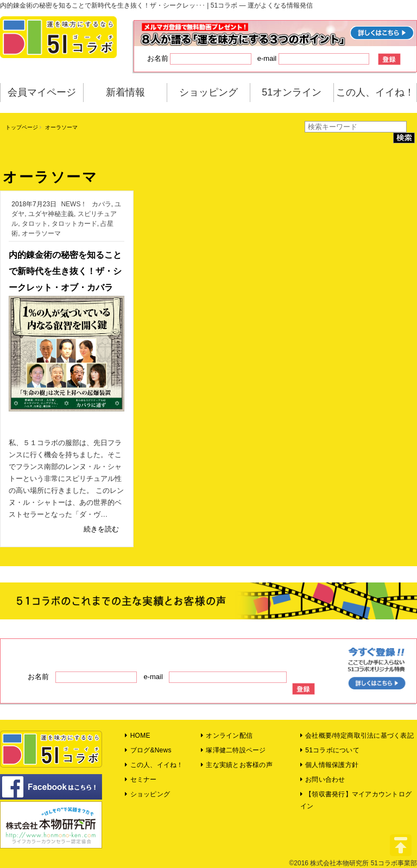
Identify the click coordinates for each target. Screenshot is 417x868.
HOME (137, 736)
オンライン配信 (227, 736)
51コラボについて (330, 750)
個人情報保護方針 (329, 765)
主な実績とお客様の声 (237, 765)
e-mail (313, 59)
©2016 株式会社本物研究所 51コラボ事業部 (353, 863)
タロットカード (74, 224)
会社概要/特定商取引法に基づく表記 (357, 736)
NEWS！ (74, 204)
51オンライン (292, 92)
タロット (35, 224)
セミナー (141, 780)
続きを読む (101, 529)
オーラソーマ (41, 233)
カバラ (102, 204)
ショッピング (208, 92)
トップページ (22, 127)
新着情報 (125, 92)
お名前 (200, 59)
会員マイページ (42, 92)
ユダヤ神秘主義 (51, 214)
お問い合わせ (323, 780)
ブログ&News (148, 750)
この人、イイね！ (375, 92)
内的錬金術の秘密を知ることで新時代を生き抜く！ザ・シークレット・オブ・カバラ (65, 271)
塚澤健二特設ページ (233, 750)
